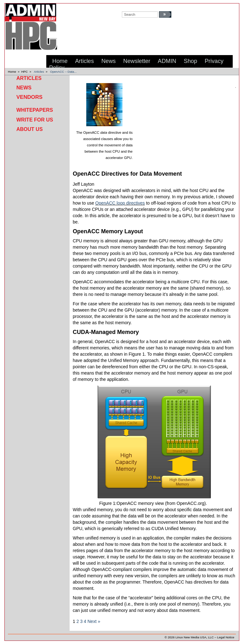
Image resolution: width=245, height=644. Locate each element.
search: (128, 7)
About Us (30, 129)
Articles (39, 72)
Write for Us (35, 120)
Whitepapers (35, 110)
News (24, 88)
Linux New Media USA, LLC (194, 637)
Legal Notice (226, 637)
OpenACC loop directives (120, 203)
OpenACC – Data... (63, 72)
